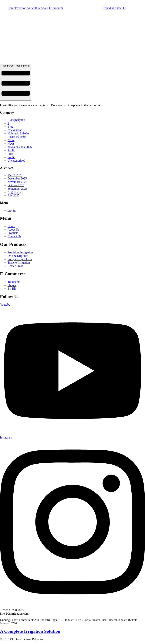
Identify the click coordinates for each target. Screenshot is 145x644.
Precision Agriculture (28, 8)
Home (11, 8)
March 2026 (15, 175)
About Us (47, 8)
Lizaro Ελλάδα (17, 137)
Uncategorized (16, 161)
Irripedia (108, 8)
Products (58, 8)
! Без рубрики (16, 120)
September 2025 (17, 189)
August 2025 (15, 192)
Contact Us (120, 8)
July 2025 (13, 195)
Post (10, 154)
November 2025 (17, 182)
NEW (11, 140)
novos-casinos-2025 (20, 147)
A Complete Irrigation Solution (30, 631)
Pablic (11, 150)
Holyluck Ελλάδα (18, 133)
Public (11, 157)
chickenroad (15, 130)
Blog (10, 127)
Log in (12, 210)
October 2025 (16, 185)
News (11, 144)
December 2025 (17, 178)
